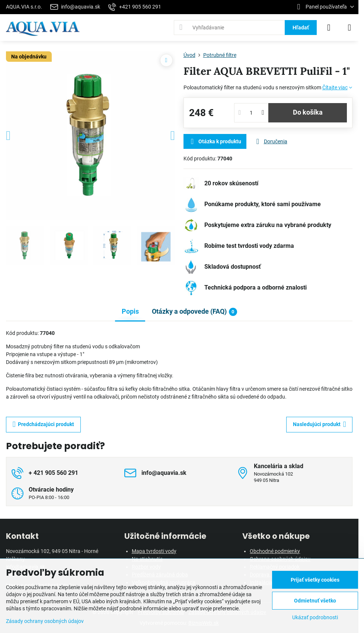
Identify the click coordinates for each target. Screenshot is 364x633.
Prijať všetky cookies (315, 580)
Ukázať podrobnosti (315, 617)
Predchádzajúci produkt (44, 424)
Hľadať (301, 28)
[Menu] (349, 28)
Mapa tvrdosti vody (154, 551)
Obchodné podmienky (275, 551)
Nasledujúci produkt (320, 424)
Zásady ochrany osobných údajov (45, 621)
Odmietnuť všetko (315, 601)
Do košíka (308, 112)
